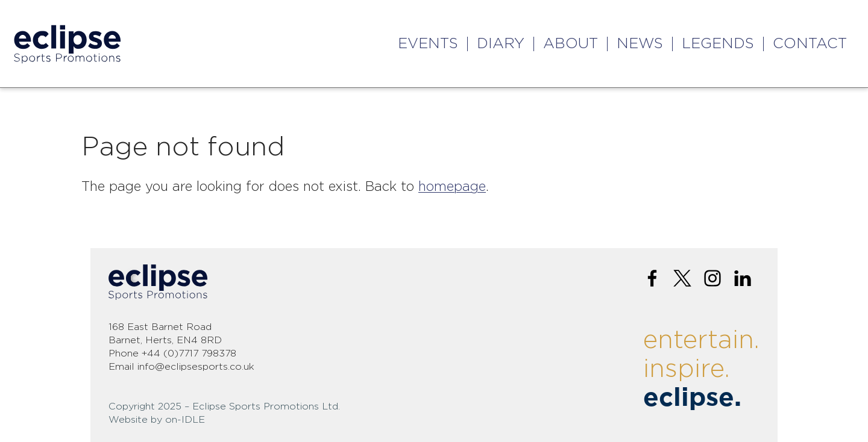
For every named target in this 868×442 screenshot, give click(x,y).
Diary (501, 44)
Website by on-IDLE (157, 420)
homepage (452, 187)
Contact (810, 44)
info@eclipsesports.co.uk (196, 367)
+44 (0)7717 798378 (189, 353)
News (640, 44)
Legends (718, 44)
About (571, 44)
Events (428, 44)
